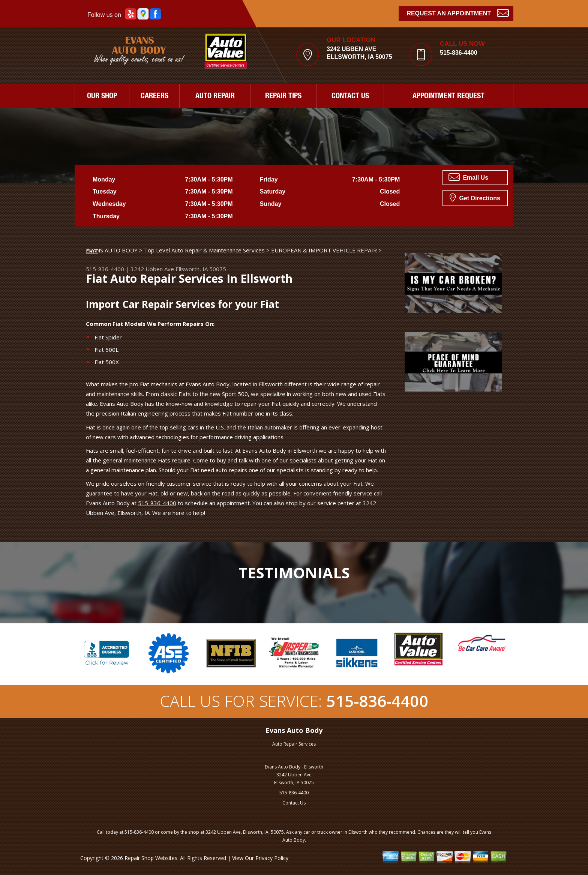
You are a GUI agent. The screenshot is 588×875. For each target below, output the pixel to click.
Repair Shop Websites (151, 858)
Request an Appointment (458, 13)
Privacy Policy (272, 858)
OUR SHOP (102, 97)
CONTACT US (350, 97)
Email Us (468, 177)
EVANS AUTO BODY (112, 250)
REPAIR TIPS (283, 97)
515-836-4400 (459, 53)
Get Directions (475, 197)
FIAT (92, 251)
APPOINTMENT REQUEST (448, 97)
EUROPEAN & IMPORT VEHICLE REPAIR (324, 250)
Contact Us (294, 803)
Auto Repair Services (294, 744)
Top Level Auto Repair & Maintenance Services (204, 250)
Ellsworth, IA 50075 (201, 269)
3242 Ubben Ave (152, 269)
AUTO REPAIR (215, 97)
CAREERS (154, 97)
